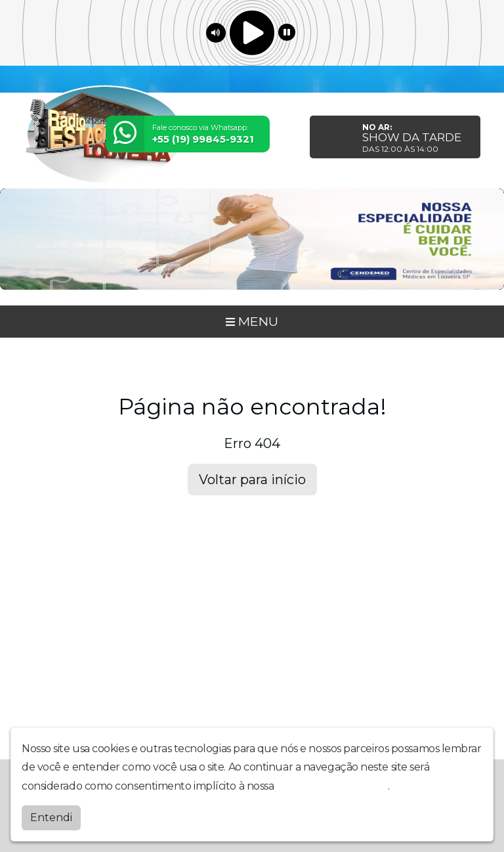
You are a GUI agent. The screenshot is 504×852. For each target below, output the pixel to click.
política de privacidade (332, 786)
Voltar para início (252, 480)
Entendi (51, 818)
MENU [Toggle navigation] (252, 321)
